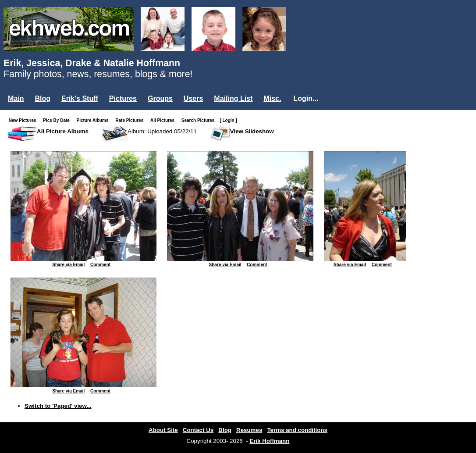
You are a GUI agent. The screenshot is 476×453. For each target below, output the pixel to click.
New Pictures (24, 120)
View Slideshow (252, 131)
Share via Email (68, 265)
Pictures (123, 98)
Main (16, 98)
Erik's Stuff (80, 98)
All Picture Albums (63, 131)
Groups (160, 98)
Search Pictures (200, 120)
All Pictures (164, 120)
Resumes (249, 430)
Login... (306, 98)
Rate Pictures (131, 120)
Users (193, 98)
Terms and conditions (297, 430)
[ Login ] (228, 120)
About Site (163, 430)
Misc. (272, 98)
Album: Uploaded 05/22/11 (162, 131)
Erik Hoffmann (269, 441)
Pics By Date (58, 120)
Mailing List (233, 98)
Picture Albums (94, 120)
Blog (43, 98)
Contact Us (198, 430)
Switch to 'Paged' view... (58, 406)
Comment (100, 265)
